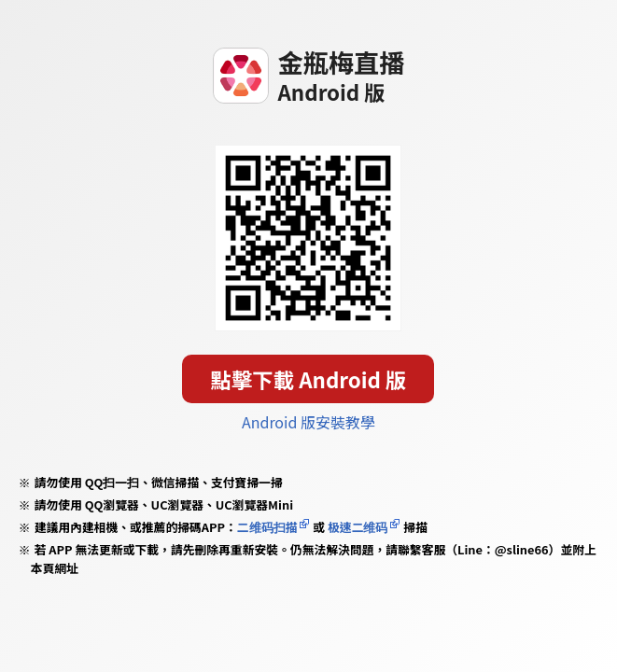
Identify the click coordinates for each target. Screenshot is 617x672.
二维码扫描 (267, 527)
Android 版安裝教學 (308, 422)
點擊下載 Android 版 (309, 379)
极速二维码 (358, 527)
